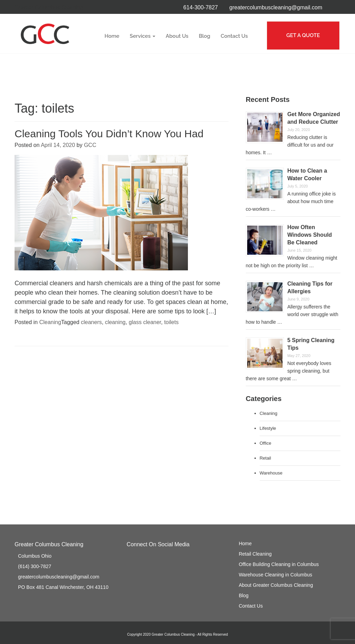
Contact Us (234, 36)
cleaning (115, 322)
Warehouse (271, 473)
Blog (204, 36)
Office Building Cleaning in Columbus (279, 564)
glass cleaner (145, 322)
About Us (177, 36)
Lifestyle (268, 428)
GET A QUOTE (303, 35)
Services (142, 36)
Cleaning (50, 322)
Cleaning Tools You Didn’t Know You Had (109, 134)
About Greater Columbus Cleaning (276, 585)
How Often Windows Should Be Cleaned (310, 235)
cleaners (91, 322)
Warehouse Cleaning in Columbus (276, 575)
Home (112, 36)
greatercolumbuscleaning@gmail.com (276, 7)
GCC (90, 145)
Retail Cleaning (255, 554)
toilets (171, 322)
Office (266, 443)
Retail (265, 458)
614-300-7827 (201, 7)
